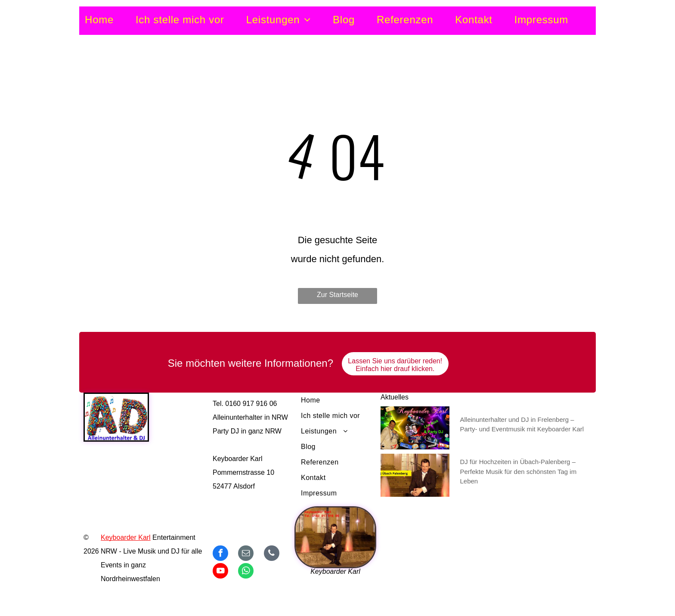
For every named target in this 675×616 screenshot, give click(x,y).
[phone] (272, 554)
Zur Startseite (337, 295)
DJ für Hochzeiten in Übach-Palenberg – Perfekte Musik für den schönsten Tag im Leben (519, 471)
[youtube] (220, 572)
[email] (246, 554)
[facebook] (220, 554)
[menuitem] (110, 20)
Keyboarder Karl (126, 537)
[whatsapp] (246, 572)
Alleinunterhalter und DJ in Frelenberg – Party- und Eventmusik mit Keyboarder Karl (522, 424)
